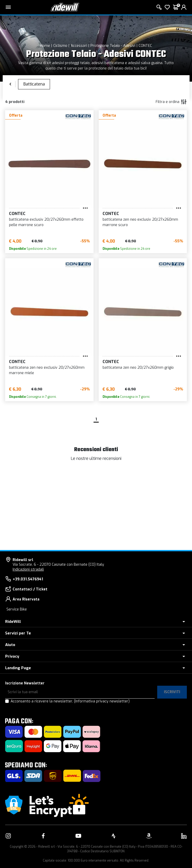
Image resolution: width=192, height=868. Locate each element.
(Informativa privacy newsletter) (102, 701)
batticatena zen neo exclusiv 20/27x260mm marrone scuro (140, 222)
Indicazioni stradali (28, 569)
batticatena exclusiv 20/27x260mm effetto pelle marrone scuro (46, 222)
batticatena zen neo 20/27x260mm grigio (138, 368)
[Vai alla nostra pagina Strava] (114, 836)
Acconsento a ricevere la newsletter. (70, 701)
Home (45, 46)
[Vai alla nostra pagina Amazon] (149, 836)
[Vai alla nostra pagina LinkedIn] (184, 836)
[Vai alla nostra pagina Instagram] (8, 836)
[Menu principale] (8, 7)
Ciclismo (60, 46)
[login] (184, 7)
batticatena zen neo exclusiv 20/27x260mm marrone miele (47, 370)
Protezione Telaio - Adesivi (113, 46)
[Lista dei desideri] (167, 7)
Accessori (79, 46)
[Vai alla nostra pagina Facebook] (43, 836)
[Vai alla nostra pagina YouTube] (78, 836)
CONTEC (145, 46)
